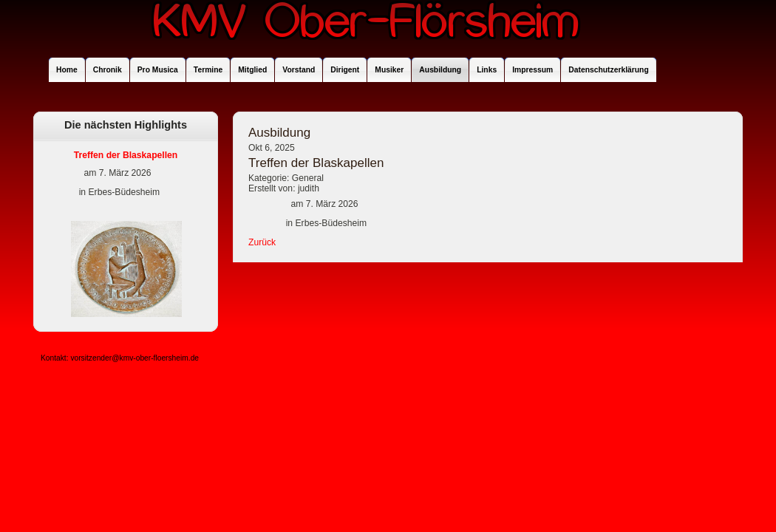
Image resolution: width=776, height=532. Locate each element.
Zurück (262, 242)
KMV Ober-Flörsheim (366, 28)
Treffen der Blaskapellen (126, 155)
